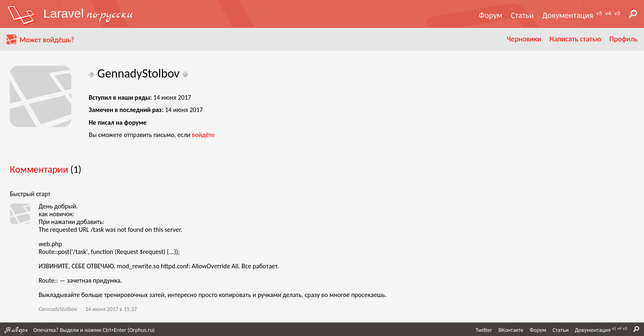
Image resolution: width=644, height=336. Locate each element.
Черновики (524, 39)
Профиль (624, 39)
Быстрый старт (30, 194)
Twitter (484, 330)
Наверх (16, 330)
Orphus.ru (141, 330)
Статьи (522, 15)
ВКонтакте (511, 330)
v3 (617, 13)
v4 (608, 13)
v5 (599, 13)
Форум (491, 15)
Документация (568, 15)
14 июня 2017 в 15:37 (111, 309)
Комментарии (39, 169)
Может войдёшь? (47, 40)
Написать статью (575, 39)
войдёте (203, 135)
